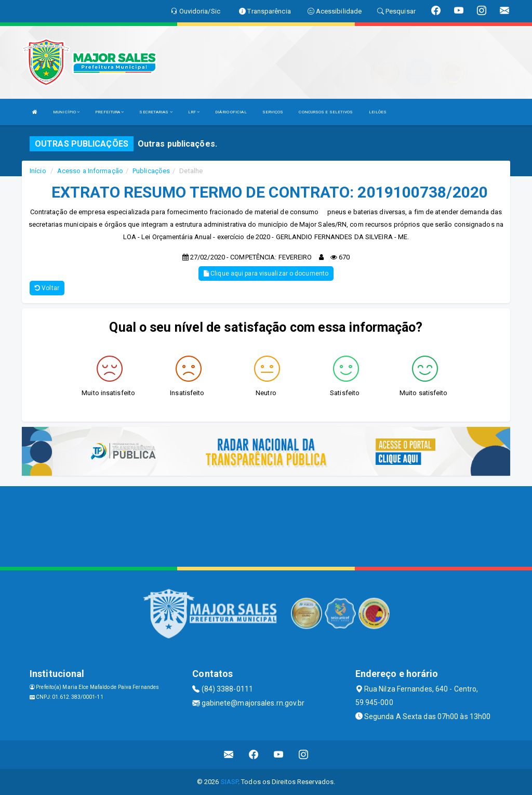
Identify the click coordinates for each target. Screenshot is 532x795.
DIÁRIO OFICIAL (231, 112)
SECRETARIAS (156, 112)
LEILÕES (378, 112)
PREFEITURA (109, 112)
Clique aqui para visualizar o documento (266, 273)
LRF (194, 112)
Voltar (47, 288)
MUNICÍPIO (66, 112)
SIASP (230, 782)
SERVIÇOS (273, 112)
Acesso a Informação (90, 171)
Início (38, 171)
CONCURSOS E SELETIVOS (326, 112)
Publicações (151, 171)
